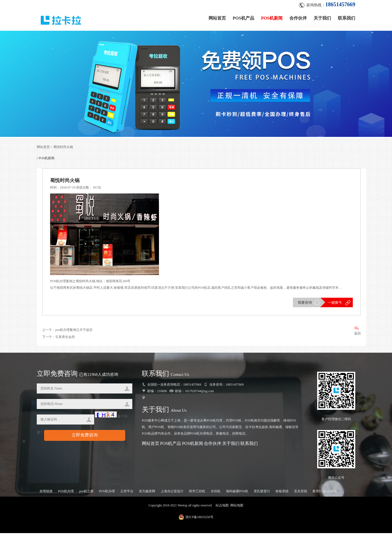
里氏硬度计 (262, 493)
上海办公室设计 (172, 493)
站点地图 (222, 507)
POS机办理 (66, 493)
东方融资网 (147, 493)
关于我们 (322, 17)
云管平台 (127, 493)
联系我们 (347, 17)
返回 (357, 333)
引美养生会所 (65, 339)
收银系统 (282, 493)
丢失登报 (301, 493)
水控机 (216, 493)
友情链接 (46, 493)
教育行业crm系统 (325, 493)
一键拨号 (334, 304)
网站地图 (237, 507)
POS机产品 (244, 17)
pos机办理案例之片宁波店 (74, 332)
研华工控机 (197, 493)
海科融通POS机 (237, 493)
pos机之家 (86, 493)
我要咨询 (304, 304)
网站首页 (217, 17)
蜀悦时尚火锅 (63, 148)
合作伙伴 (298, 17)
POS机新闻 (272, 17)
